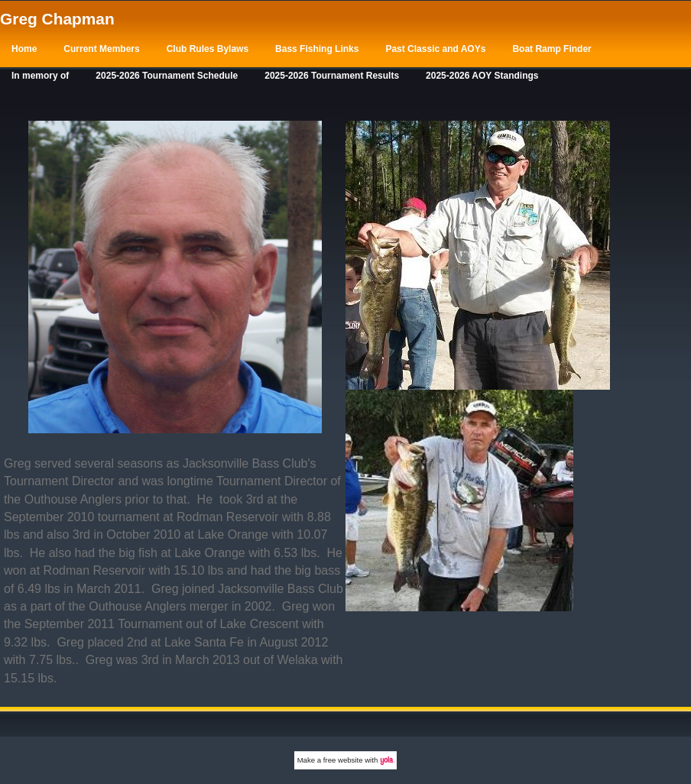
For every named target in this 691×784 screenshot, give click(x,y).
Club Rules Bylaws (208, 49)
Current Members (101, 49)
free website (343, 760)
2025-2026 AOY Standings (482, 76)
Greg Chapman (57, 19)
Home (24, 49)
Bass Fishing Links (317, 49)
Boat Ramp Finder (552, 49)
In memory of (40, 76)
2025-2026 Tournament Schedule (167, 76)
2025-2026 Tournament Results (332, 76)
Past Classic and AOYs (435, 49)
